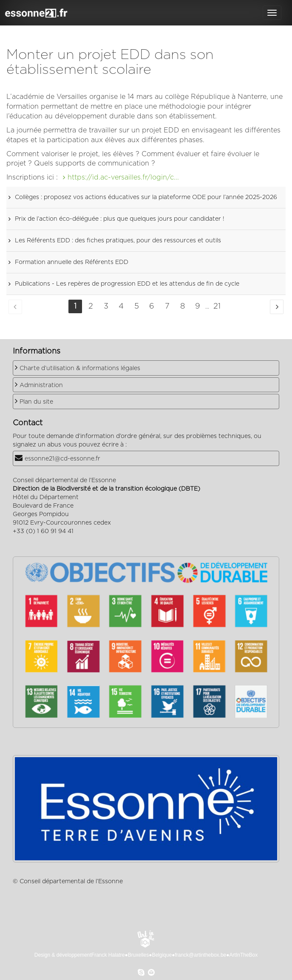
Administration (41, 385)
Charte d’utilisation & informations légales (80, 368)
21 (217, 306)
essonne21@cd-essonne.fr (62, 459)
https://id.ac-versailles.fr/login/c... (123, 177)
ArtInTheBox (244, 955)
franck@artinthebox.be (200, 955)
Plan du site (36, 402)
